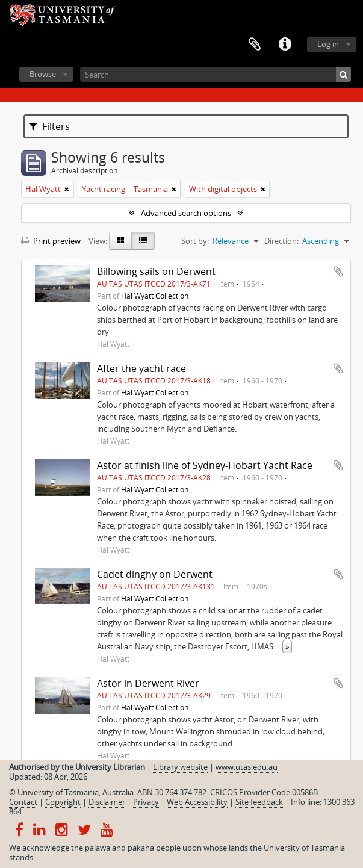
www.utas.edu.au (247, 767)
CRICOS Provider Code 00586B (264, 792)
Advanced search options (186, 213)
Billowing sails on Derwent (156, 271)
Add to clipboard (338, 271)
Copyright (63, 802)
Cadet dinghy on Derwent (155, 574)
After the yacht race (141, 368)
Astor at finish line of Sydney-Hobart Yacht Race (205, 465)
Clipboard (255, 45)
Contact (23, 802)
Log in (328, 44)
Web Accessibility (197, 802)
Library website (180, 767)
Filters (50, 126)
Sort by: (195, 241)
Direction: (281, 241)
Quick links (285, 45)
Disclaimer (107, 802)
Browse (43, 74)
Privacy (146, 802)
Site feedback (259, 802)
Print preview (51, 241)
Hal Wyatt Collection (155, 296)
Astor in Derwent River (148, 683)
